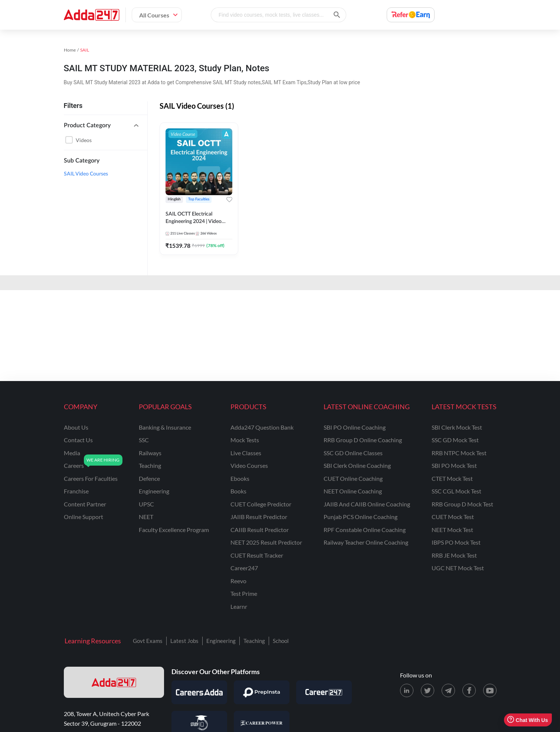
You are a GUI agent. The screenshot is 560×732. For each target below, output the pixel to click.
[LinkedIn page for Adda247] (407, 690)
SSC (144, 440)
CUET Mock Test (453, 517)
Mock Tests (245, 440)
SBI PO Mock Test (454, 465)
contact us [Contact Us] (78, 440)
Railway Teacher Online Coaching (366, 542)
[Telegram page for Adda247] (448, 690)
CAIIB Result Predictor (260, 530)
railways (150, 453)
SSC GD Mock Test (455, 440)
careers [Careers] (74, 465)
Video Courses (249, 465)
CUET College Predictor (261, 504)
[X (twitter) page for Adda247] (428, 690)
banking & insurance (165, 427)
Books (238, 491)
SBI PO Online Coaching (355, 427)
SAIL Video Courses (86, 174)
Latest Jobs (184, 641)
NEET (146, 517)
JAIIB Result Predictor (259, 517)
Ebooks (240, 478)
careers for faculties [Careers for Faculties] (91, 478)
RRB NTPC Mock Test (459, 453)
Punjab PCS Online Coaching (361, 517)
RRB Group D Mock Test (462, 504)
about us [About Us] (76, 427)
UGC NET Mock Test (458, 568)
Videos (84, 140)
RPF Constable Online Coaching (365, 530)
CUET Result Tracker (257, 555)
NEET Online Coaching (353, 491)
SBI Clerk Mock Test (457, 427)
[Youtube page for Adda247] (490, 690)
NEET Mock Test (452, 530)
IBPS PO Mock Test (456, 542)
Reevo (238, 581)
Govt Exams (148, 641)
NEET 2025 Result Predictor (266, 542)
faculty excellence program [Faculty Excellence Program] (174, 530)
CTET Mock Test (452, 478)
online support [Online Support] (83, 517)
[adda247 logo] (114, 682)
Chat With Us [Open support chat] (528, 720)
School (281, 641)
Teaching (254, 641)
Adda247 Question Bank (262, 427)
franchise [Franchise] (76, 491)
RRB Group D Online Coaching (363, 440)
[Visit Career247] (324, 692)
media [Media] (72, 453)
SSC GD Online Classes (353, 453)
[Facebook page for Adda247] (469, 690)
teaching (150, 465)
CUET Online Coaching (353, 478)
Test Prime (244, 593)
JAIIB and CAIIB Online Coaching (367, 504)
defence (149, 478)
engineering (154, 491)
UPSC (146, 504)
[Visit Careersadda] (199, 692)
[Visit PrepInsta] (262, 692)
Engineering (221, 641)
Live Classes (246, 453)
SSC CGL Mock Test (456, 491)
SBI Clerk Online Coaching (357, 465)
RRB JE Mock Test (454, 555)
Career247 (244, 568)
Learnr (239, 606)
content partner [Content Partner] (85, 504)
